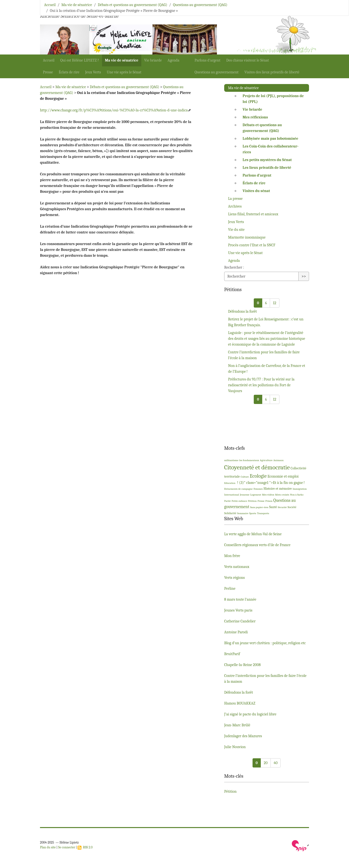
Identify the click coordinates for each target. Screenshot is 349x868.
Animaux (278, 460)
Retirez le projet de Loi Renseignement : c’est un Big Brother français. (266, 322)
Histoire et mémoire (278, 489)
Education (230, 483)
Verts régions (234, 578)
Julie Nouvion (235, 747)
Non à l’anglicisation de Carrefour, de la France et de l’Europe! (267, 369)
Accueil (49, 60)
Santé (273, 507)
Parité (227, 501)
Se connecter (67, 847)
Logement (256, 495)
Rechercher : (234, 267)
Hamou (240, 703)
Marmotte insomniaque (247, 237)
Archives (235, 206)
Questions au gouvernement (217, 72)
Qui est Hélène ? (80, 60)
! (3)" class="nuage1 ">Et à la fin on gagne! (270, 483)
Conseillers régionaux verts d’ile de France (257, 545)
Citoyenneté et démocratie (257, 467)
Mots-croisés (282, 495)
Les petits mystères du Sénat (267, 160)
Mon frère (232, 556)
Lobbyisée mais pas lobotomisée (270, 139)
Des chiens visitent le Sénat (247, 60)
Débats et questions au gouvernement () (262, 128)
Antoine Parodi (236, 632)
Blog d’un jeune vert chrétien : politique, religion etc (265, 643)
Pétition (252, 501)
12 (274, 303)
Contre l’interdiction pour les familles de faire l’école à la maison (264, 355)
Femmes (258, 489)
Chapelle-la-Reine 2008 (242, 665)
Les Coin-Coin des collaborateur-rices (270, 149)
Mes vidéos (268, 495)
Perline (230, 589)
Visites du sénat (256, 191)
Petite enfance (239, 501)
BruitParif (232, 654)
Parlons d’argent (208, 60)
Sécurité (282, 507)
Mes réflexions (255, 117)
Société (292, 507)
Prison (269, 501)
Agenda (173, 60)
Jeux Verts (93, 72)
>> (304, 276)
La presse (235, 199)
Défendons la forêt (242, 311)
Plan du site (48, 847)
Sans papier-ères (259, 507)
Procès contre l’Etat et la (252, 245)
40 (276, 763)
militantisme (231, 460)
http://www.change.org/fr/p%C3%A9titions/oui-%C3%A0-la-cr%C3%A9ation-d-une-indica (114, 110)
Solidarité (230, 513)
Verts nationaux (237, 567)
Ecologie (258, 476)
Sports (253, 513)
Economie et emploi (283, 476)
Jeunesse (245, 495)
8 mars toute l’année (240, 599)
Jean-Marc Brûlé (237, 725)
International (232, 495)
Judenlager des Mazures (243, 736)
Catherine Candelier (240, 621)
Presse (48, 72)
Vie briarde (153, 60)
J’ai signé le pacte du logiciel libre (250, 714)
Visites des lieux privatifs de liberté (272, 72)
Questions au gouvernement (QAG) (200, 5)
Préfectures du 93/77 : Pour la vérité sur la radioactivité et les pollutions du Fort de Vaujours (261, 385)
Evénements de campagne (238, 489)
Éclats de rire (69, 72)
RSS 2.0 (85, 847)
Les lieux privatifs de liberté (267, 168)
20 (266, 763)
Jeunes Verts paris (238, 610)
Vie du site (236, 230)
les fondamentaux (249, 460)
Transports (263, 513)
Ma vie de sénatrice (122, 60)
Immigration (300, 489)
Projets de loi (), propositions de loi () (273, 99)
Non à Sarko (297, 495)
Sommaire (243, 513)
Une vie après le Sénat (124, 72)
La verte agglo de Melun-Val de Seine (253, 534)
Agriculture (266, 460)
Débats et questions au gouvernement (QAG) (132, 5)
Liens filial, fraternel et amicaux (253, 214)
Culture (245, 477)
